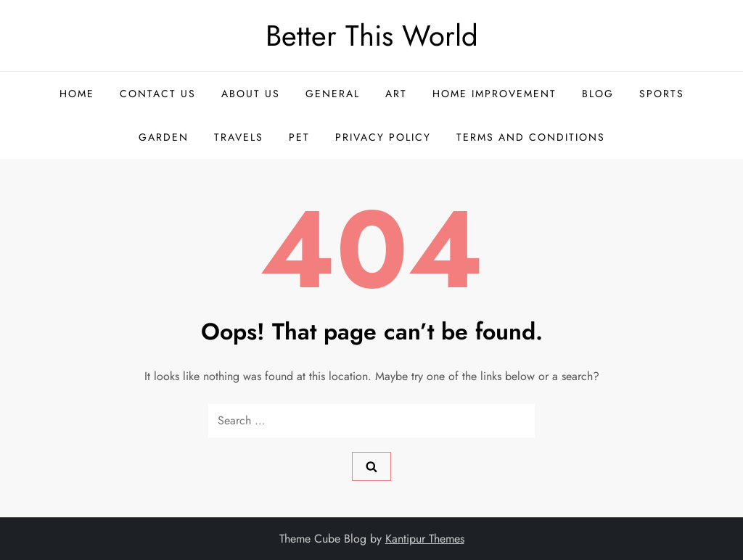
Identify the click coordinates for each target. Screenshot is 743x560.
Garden (164, 137)
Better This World (372, 36)
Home (77, 94)
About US (251, 94)
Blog (598, 94)
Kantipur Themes (425, 539)
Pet (299, 137)
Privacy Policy (383, 137)
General (333, 94)
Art (396, 94)
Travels (239, 137)
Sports (662, 94)
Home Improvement (494, 94)
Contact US (158, 94)
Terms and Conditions (531, 137)
